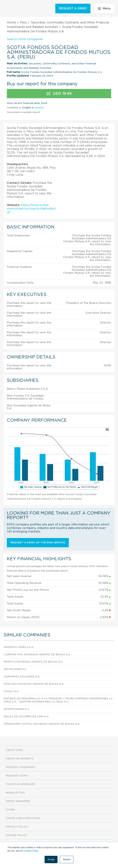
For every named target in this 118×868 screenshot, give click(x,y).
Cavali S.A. (11, 691)
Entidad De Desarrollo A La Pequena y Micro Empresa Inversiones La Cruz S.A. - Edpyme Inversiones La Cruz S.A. (58, 700)
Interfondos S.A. (17, 709)
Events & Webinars (20, 784)
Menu (104, 9)
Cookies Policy (31, 851)
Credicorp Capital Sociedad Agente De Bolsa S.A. (42, 724)
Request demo (17, 776)
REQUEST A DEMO (73, 9)
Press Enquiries (18, 801)
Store (10, 810)
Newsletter (15, 793)
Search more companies (25, 39)
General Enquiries (20, 767)
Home (11, 23)
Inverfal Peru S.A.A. (19, 647)
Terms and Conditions (23, 818)
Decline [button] (67, 859)
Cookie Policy (17, 835)
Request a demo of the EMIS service (38, 543)
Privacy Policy (17, 827)
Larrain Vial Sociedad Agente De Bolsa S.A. (37, 655)
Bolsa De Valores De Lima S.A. (26, 717)
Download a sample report (24, 112)
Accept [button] (51, 859)
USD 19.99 (59, 94)
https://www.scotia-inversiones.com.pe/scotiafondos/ (32, 209)
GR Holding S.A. (15, 669)
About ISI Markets (20, 759)
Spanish (39, 108)
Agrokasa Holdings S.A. (22, 677)
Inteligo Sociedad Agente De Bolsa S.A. (34, 684)
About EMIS (14, 750)
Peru (23, 23)
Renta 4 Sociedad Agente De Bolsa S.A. (33, 662)
